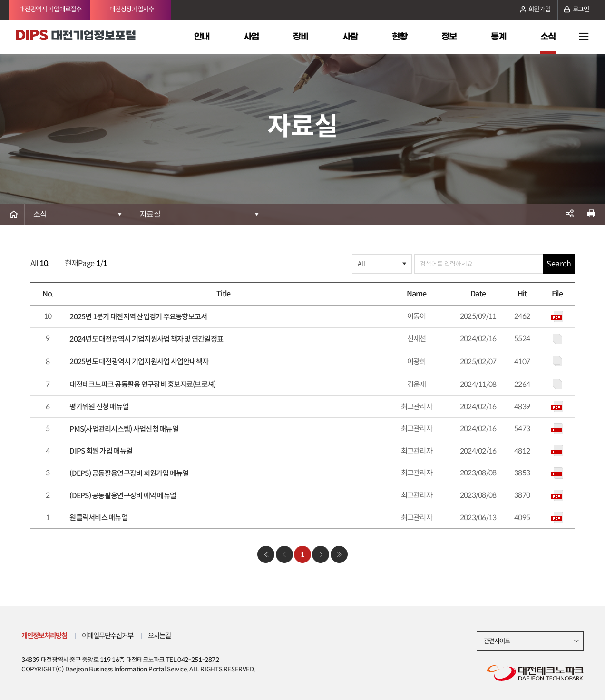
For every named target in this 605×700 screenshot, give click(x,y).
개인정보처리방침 (44, 636)
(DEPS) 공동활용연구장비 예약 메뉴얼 (123, 496)
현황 (400, 37)
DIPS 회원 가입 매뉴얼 (101, 451)
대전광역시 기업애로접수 (50, 9)
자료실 (150, 214)
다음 (321, 554)
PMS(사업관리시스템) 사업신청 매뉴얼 (124, 429)
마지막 (339, 554)
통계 (498, 37)
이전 (284, 554)
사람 (350, 37)
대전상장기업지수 (132, 9)
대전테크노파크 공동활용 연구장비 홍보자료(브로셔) (142, 384)
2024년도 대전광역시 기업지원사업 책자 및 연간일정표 (146, 339)
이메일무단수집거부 (108, 636)
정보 (449, 37)
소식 (548, 37)
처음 (266, 554)
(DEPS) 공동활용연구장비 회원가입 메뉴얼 (129, 473)
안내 (202, 37)
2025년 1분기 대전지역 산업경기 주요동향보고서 (138, 317)
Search (559, 264)
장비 (301, 37)
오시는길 (160, 636)
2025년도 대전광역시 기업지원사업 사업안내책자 (139, 361)
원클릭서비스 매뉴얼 (98, 518)
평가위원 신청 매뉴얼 (99, 407)
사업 (251, 37)
